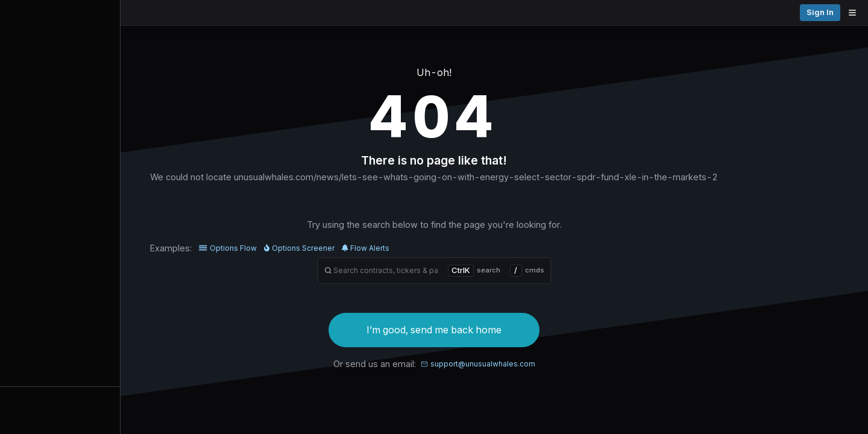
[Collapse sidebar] (14, 14)
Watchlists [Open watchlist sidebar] (60, 399)
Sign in (843, 12)
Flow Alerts (426, 248)
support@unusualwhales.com (538, 364)
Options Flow (289, 248)
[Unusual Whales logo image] (174, 13)
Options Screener (360, 248)
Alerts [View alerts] (60, 376)
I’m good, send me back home (495, 330)
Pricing (800, 12)
